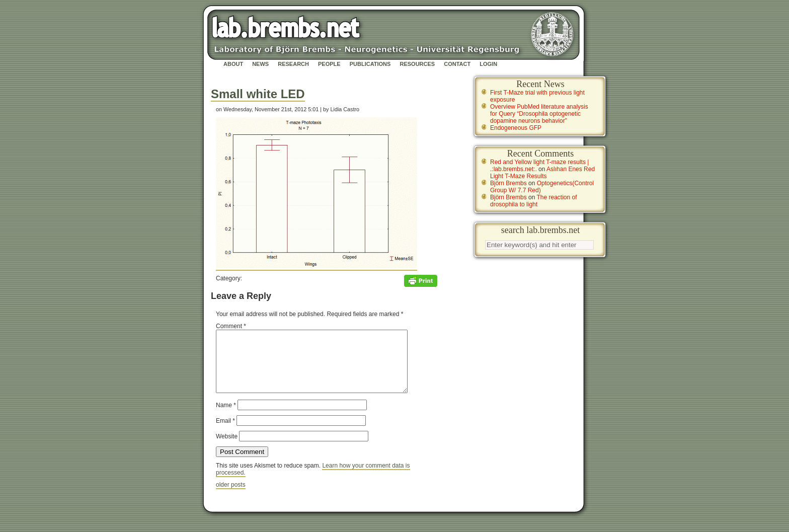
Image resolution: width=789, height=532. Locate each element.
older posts (231, 497)
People (329, 64)
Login (488, 64)
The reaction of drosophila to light (534, 201)
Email (225, 433)
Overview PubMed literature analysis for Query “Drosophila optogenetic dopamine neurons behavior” (539, 114)
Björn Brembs (508, 183)
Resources (417, 64)
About (233, 64)
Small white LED (258, 94)
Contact (457, 64)
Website (227, 448)
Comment (231, 326)
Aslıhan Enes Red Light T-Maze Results (542, 173)
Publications (370, 64)
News (260, 64)
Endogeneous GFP (516, 128)
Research (293, 64)
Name (226, 417)
